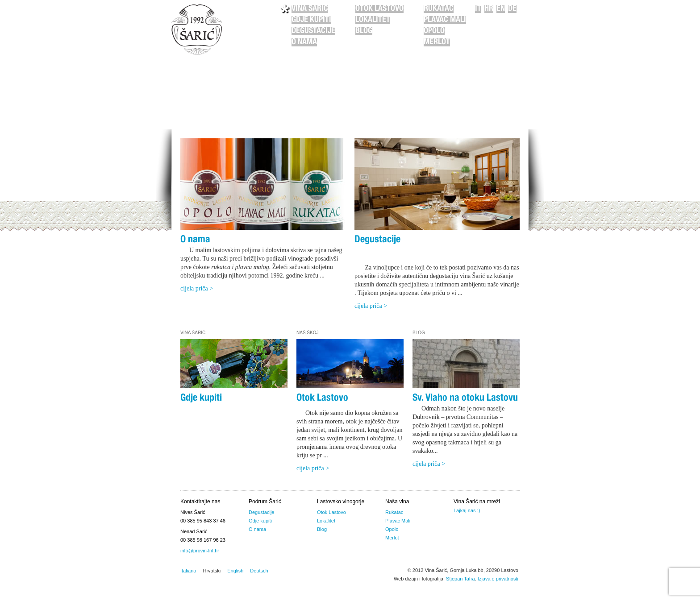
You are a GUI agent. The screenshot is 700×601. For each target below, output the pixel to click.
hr (489, 9)
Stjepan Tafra (460, 579)
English (235, 571)
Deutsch (259, 571)
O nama (304, 42)
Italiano (188, 571)
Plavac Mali (445, 20)
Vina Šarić (310, 9)
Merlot (437, 42)
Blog (364, 31)
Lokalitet (373, 20)
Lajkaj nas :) (467, 510)
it (478, 9)
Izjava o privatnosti (498, 579)
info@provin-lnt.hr (200, 551)
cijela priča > (197, 288)
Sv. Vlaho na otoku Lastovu (465, 398)
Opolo (434, 31)
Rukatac (439, 9)
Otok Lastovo (379, 9)
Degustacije (313, 31)
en (501, 9)
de (512, 9)
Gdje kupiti (311, 20)
